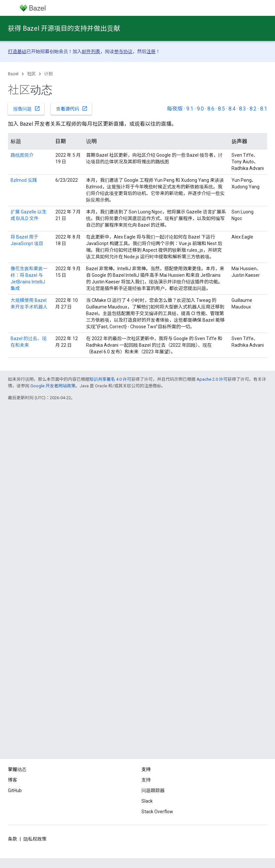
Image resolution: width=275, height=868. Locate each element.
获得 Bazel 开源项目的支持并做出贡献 (64, 28)
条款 (13, 839)
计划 (48, 74)
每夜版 (175, 109)
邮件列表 (91, 51)
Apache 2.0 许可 (212, 379)
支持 (146, 780)
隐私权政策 (35, 839)
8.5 (221, 109)
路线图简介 (22, 155)
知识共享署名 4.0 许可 (110, 379)
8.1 (264, 109)
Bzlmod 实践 (24, 180)
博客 (13, 780)
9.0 (200, 109)
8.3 (243, 109)
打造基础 (17, 51)
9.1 (190, 109)
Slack (147, 801)
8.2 (253, 109)
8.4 (232, 109)
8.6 (211, 109)
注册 (151, 51)
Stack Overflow (157, 812)
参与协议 (123, 51)
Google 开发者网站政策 (53, 386)
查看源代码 (72, 109)
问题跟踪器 (153, 790)
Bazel (13, 74)
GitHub (15, 790)
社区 (31, 74)
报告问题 (27, 109)
